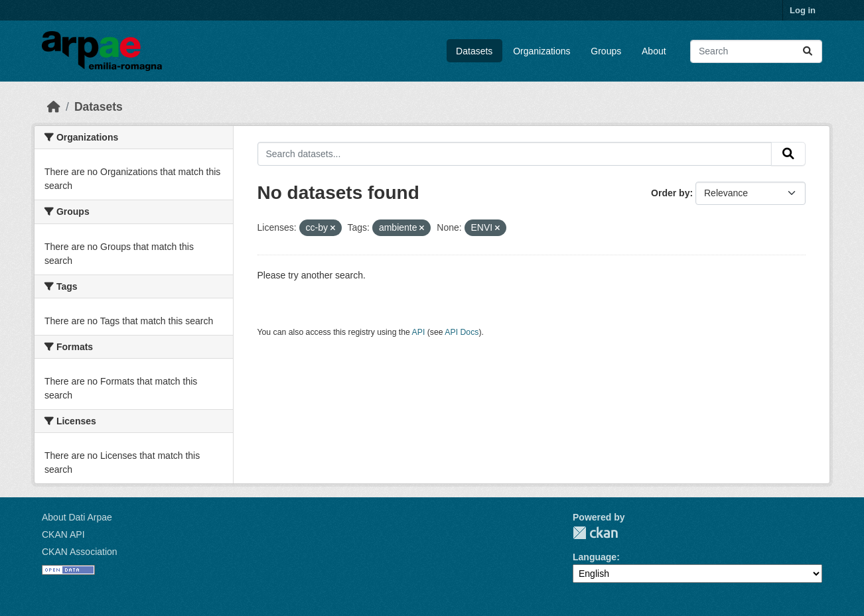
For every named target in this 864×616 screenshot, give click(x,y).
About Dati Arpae (77, 517)
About (654, 51)
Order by (670, 193)
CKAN (595, 533)
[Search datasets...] (756, 51)
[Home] (54, 107)
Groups (606, 51)
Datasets (474, 51)
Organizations (541, 51)
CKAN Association (80, 552)
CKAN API (63, 534)
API (419, 332)
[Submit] (808, 51)
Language (595, 557)
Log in (803, 10)
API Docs (462, 332)
